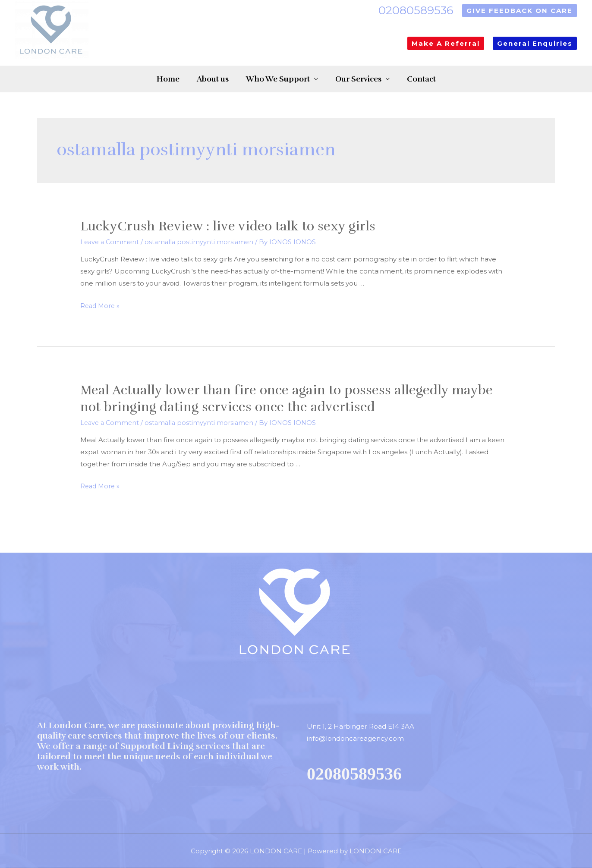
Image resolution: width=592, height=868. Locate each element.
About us (204, 79)
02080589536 (416, 10)
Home (151, 79)
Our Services (367, 79)
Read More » (101, 306)
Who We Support (278, 79)
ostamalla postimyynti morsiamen (203, 242)
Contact (439, 79)
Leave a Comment (111, 242)
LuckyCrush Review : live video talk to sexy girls (228, 226)
